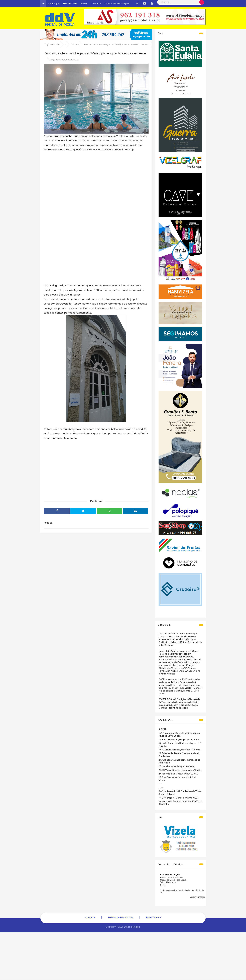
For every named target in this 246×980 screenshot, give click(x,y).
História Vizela (70, 3)
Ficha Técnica (153, 917)
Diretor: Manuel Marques (117, 3)
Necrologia (54, 3)
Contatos (96, 3)
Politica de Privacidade (121, 917)
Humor (84, 3)
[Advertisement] (96, 471)
